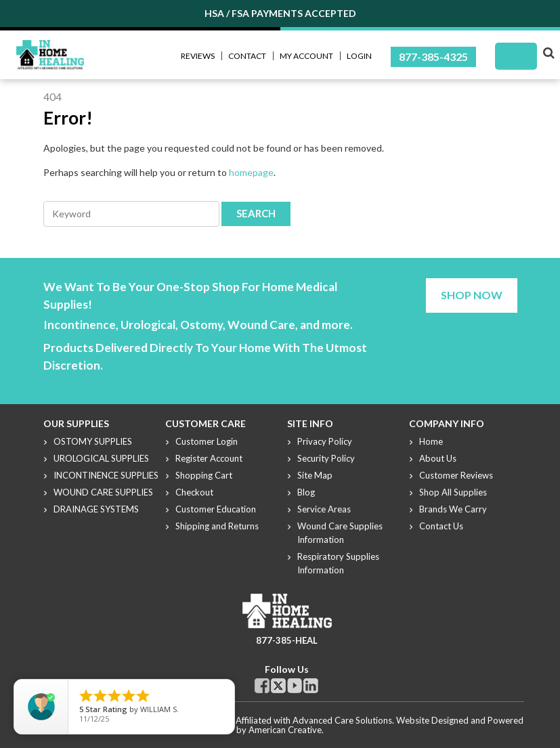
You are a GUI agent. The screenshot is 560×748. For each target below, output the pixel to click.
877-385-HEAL (287, 640)
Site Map (315, 475)
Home (431, 441)
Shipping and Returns (217, 526)
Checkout (194, 492)
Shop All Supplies (453, 492)
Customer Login (207, 441)
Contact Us (441, 526)
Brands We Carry (453, 509)
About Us (438, 458)
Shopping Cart (204, 475)
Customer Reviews (456, 475)
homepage (251, 172)
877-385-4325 (433, 57)
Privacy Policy (325, 441)
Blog (306, 492)
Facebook (262, 686)
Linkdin (311, 686)
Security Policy (326, 458)
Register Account (209, 458)
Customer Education (216, 509)
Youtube (295, 686)
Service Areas (324, 509)
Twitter (278, 686)
